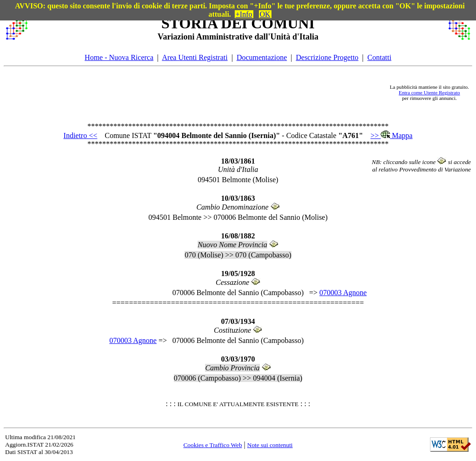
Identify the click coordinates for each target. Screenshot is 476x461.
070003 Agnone (343, 293)
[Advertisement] (209, 92)
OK (265, 14)
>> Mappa (391, 135)
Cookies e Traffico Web (212, 445)
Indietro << (81, 135)
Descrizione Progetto (327, 57)
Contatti (379, 57)
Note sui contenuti (270, 445)
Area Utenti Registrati (195, 57)
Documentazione (262, 57)
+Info (244, 14)
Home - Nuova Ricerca (119, 57)
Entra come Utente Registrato (430, 92)
